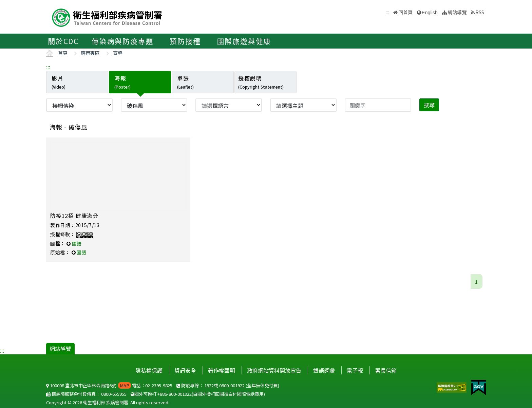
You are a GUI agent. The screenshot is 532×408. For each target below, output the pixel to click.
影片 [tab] (59, 82)
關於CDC (63, 41)
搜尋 (429, 105)
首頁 (63, 53)
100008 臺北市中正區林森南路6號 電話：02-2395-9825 (109, 385)
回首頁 (405, 12)
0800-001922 (232, 385)
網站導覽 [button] (457, 12)
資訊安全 (185, 370)
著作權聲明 (222, 370)
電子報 (355, 370)
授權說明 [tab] (261, 82)
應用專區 (90, 53)
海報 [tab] (122, 82)
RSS (480, 12)
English (430, 13)
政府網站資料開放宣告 (274, 370)
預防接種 (185, 41)
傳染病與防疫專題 (122, 41)
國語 (77, 243)
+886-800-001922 (175, 394)
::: (48, 67)
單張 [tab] (185, 82)
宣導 (118, 53)
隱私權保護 (149, 370)
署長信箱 (386, 370)
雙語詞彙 (324, 370)
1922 (209, 385)
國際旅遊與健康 (244, 41)
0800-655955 (114, 394)
